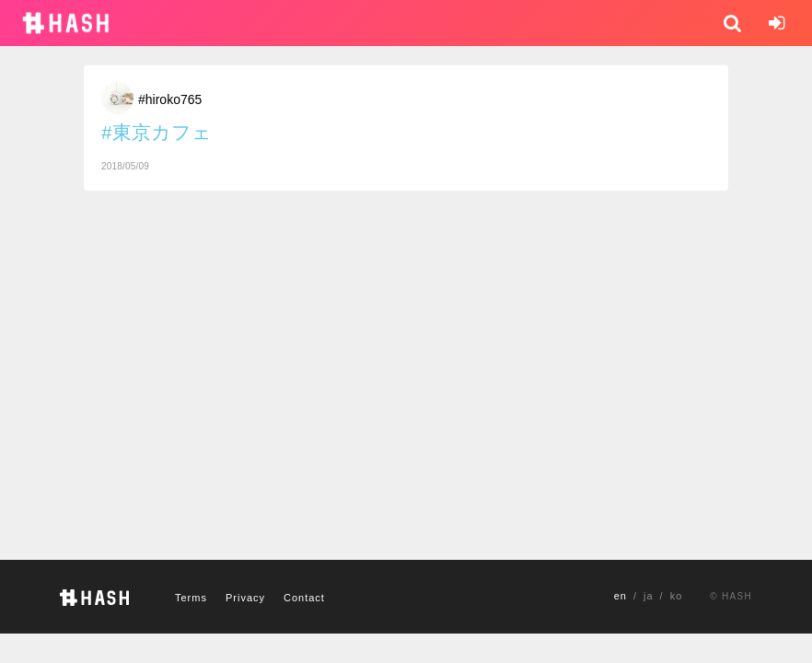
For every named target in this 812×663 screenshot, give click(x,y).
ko (677, 596)
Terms (191, 598)
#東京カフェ (157, 132)
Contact (304, 598)
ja (649, 596)
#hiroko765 (170, 99)
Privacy (245, 598)
